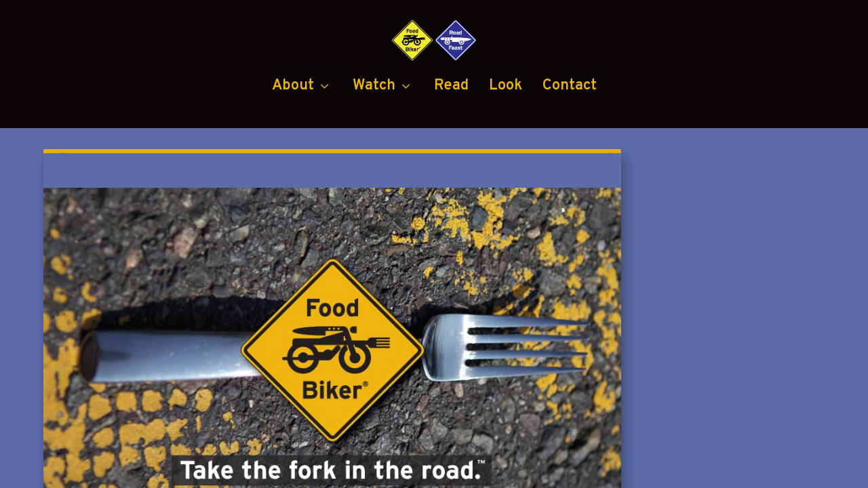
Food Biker (175, 469)
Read (451, 143)
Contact (570, 143)
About (293, 143)
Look (506, 143)
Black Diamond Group (572, 469)
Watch (374, 143)
